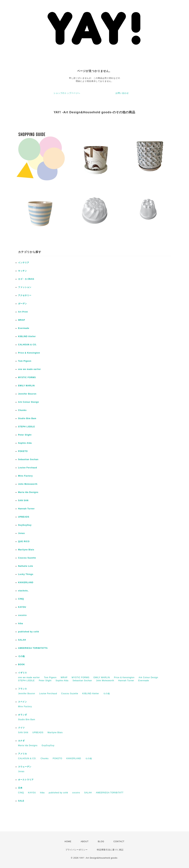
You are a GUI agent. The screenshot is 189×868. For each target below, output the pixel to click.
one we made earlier (30, 369)
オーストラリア (26, 780)
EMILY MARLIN (26, 386)
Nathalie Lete (26, 566)
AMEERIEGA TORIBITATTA (33, 648)
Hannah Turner (26, 509)
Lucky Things (26, 574)
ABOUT (85, 842)
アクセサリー (25, 295)
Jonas (21, 533)
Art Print (23, 312)
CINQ (21, 599)
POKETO (23, 451)
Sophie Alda (25, 443)
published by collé (29, 632)
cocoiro (22, 615)
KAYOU (22, 607)
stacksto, (23, 591)
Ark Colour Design (28, 402)
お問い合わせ (122, 93)
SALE (21, 801)
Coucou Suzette (27, 558)
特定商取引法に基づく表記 (110, 850)
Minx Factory (25, 476)
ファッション (25, 287)
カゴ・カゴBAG (26, 279)
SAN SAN (23, 500)
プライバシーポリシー (77, 850)
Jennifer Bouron (27, 394)
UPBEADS (24, 517)
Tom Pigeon (25, 361)
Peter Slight (25, 435)
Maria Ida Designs (28, 492)
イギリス (23, 673)
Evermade (24, 328)
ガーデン (23, 304)
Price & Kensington (29, 353)
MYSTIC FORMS (27, 377)
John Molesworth (28, 484)
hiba (21, 623)
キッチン (23, 271)
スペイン (23, 702)
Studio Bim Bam (27, 418)
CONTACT (119, 842)
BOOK (21, 664)
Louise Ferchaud (28, 468)
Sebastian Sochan (28, 459)
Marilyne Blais (26, 550)
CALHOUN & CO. (27, 345)
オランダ (23, 715)
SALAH (22, 640)
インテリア (24, 263)
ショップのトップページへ (67, 93)
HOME (68, 842)
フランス (23, 689)
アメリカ (23, 754)
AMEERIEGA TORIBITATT (110, 793)
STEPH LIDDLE (27, 427)
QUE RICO (24, 541)
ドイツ (21, 728)
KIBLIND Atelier (27, 336)
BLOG (101, 842)
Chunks (22, 410)
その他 (21, 656)
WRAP (22, 320)
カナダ (21, 741)
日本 (20, 788)
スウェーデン (25, 767)
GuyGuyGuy (25, 525)
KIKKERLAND (26, 582)
